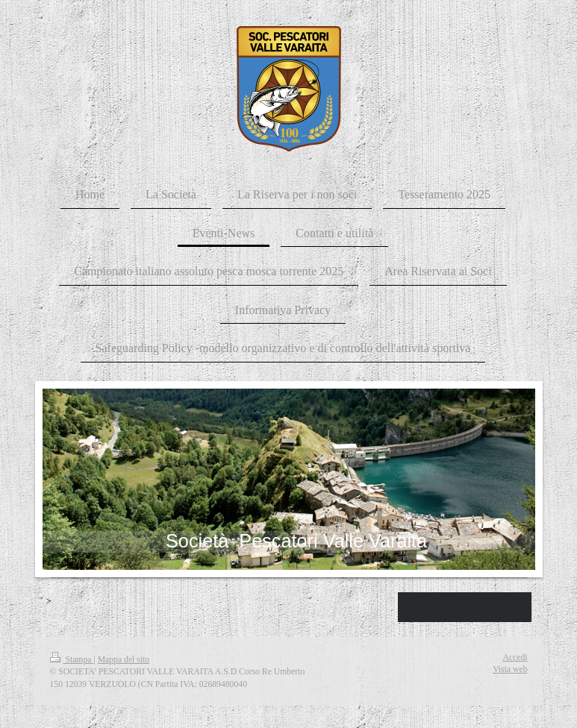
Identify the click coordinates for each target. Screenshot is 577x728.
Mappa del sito (124, 660)
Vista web (510, 669)
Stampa (72, 660)
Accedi (515, 658)
